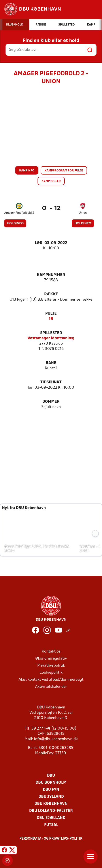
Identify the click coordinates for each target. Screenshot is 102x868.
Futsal (51, 825)
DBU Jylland (51, 797)
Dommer (51, 402)
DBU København (51, 804)
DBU (51, 776)
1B (51, 319)
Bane (51, 363)
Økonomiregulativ (51, 659)
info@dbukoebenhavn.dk (56, 739)
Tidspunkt (51, 382)
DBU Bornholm (51, 783)
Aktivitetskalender (51, 687)
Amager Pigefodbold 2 (19, 213)
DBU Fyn (51, 790)
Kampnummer (51, 275)
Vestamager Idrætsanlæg (51, 338)
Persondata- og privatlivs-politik (51, 839)
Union (83, 213)
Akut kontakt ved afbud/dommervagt (51, 680)
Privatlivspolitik (51, 666)
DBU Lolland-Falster (51, 811)
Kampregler (51, 181)
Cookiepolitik (51, 673)
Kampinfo (27, 171)
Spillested (51, 333)
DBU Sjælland (51, 818)
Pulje (51, 314)
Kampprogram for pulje (64, 171)
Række (51, 294)
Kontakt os (51, 652)
